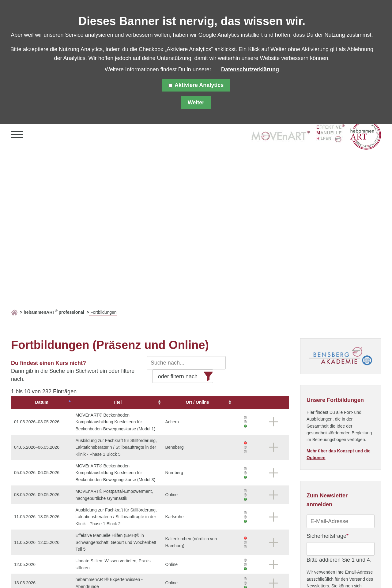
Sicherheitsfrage (328, 535)
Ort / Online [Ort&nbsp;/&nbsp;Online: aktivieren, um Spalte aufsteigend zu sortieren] (229, 402)
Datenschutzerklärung (250, 69)
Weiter (196, 103)
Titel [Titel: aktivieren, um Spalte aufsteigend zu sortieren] (127, 402)
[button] (17, 136)
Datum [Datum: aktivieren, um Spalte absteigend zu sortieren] (31, 402)
